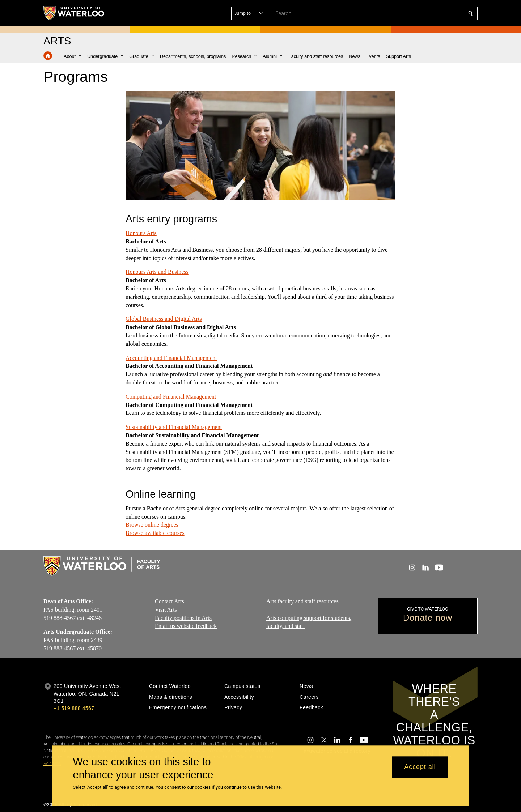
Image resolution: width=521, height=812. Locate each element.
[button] (418, 13)
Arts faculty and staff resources (302, 601)
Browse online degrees (152, 525)
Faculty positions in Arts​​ (183, 618)
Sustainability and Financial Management (174, 427)
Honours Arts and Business (157, 272)
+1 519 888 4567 (74, 708)
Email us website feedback (186, 626)
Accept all (420, 767)
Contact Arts (169, 601)
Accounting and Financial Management (171, 358)
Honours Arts (141, 233)
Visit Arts (166, 609)
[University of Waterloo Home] (74, 13)
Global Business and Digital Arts (164, 319)
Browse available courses (155, 533)
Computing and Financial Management (171, 397)
